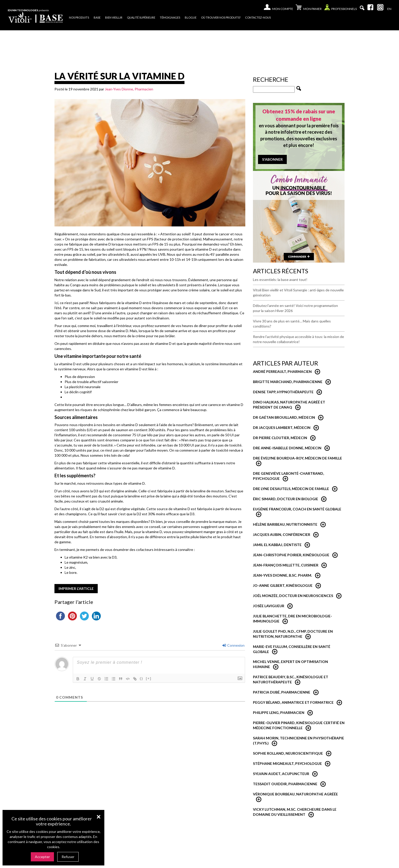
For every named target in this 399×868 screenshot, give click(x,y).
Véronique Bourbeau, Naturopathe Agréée (295, 794)
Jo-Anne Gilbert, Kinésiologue (283, 585)
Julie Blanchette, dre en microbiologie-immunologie (293, 619)
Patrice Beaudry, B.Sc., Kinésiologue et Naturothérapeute (291, 679)
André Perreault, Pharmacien (282, 371)
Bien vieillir (114, 17)
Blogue (191, 17)
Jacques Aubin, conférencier (282, 534)
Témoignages (170, 17)
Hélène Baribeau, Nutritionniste (285, 524)
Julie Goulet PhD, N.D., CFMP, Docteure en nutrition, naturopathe (293, 634)
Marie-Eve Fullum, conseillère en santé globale (292, 649)
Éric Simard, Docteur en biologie (286, 499)
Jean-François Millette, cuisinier (286, 565)
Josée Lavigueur (269, 606)
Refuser (68, 857)
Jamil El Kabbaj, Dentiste (277, 545)
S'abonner (272, 159)
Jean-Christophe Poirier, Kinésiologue (291, 555)
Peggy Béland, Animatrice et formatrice (293, 702)
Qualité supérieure (141, 17)
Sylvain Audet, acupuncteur (281, 774)
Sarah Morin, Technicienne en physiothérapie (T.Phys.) (298, 741)
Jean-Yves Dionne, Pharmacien (129, 89)
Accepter (42, 857)
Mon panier (309, 8)
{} (141, 678)
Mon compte (283, 9)
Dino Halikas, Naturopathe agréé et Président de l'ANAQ (289, 405)
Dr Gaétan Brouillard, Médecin (284, 417)
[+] (149, 678)
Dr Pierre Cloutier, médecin (280, 438)
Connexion (233, 645)
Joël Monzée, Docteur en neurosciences (293, 596)
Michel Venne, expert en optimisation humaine (290, 664)
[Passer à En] (389, 9)
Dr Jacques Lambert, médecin (282, 428)
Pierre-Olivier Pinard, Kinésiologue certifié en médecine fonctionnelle (299, 725)
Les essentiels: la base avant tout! (280, 280)
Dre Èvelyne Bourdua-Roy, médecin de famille (297, 458)
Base (97, 17)
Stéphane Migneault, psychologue (287, 763)
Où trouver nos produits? (221, 17)
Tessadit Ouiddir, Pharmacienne (285, 784)
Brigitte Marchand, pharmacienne (288, 382)
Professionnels (340, 9)
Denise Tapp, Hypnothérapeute (283, 392)
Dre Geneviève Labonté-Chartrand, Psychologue (288, 476)
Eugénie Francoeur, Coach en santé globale (297, 509)
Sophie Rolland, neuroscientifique (288, 753)
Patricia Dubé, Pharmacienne (282, 692)
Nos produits (79, 17)
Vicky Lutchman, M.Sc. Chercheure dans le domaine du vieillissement (295, 812)
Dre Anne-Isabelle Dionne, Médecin (287, 448)
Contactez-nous (258, 17)
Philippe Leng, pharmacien (279, 713)
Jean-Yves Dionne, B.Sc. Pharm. (282, 575)
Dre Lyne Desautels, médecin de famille (291, 489)
